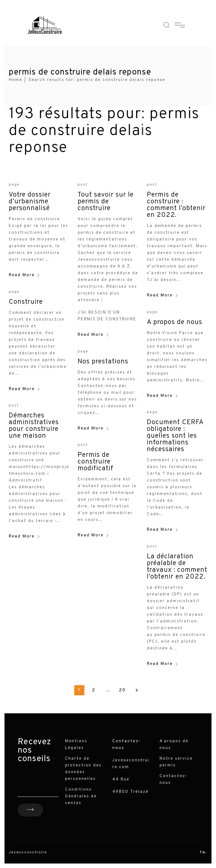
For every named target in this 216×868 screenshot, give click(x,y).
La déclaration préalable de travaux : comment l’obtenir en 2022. (177, 567)
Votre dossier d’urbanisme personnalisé (30, 202)
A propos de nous (175, 322)
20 (122, 690)
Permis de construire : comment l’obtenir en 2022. (176, 205)
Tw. (203, 852)
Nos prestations (103, 362)
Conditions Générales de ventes (81, 796)
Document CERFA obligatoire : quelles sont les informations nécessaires (175, 436)
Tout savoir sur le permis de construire (106, 202)
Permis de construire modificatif (95, 462)
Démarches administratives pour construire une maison (34, 426)
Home (15, 80)
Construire (26, 302)
